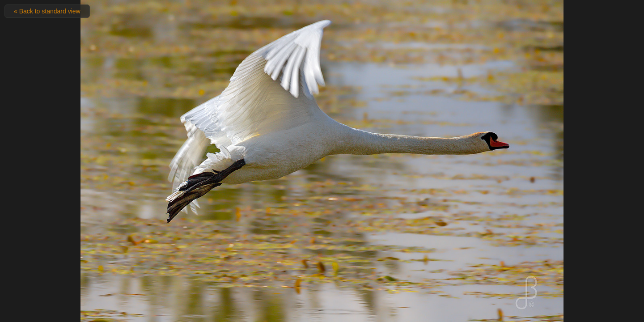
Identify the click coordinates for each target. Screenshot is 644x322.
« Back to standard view (47, 11)
